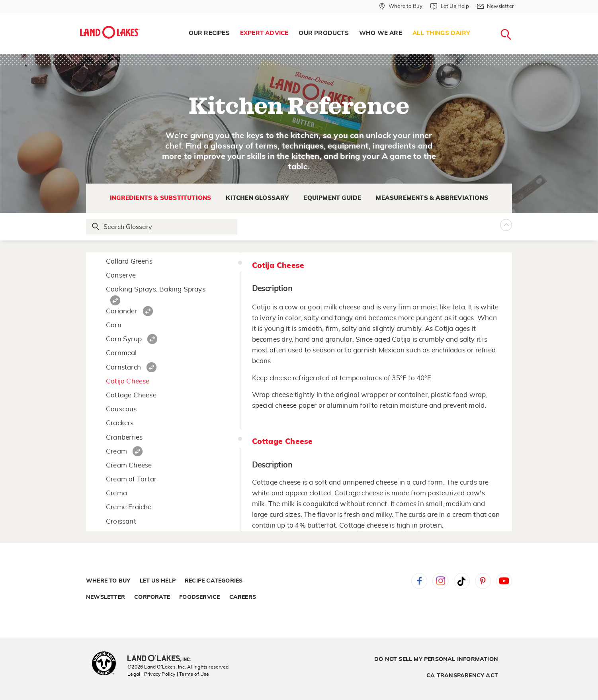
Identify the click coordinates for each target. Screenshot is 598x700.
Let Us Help (158, 581)
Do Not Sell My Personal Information (436, 659)
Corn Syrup (124, 339)
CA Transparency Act (462, 676)
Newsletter (106, 597)
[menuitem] (209, 33)
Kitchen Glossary (257, 198)
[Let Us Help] (449, 6)
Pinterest (483, 581)
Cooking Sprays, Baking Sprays (156, 289)
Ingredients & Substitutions (160, 198)
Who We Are (381, 33)
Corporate (152, 597)
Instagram (440, 581)
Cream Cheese (129, 465)
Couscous (121, 409)
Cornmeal (121, 353)
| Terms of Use (193, 674)
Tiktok (462, 581)
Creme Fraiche (129, 507)
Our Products (323, 33)
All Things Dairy (441, 33)
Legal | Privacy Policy (151, 674)
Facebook (419, 581)
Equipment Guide (332, 198)
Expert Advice (264, 33)
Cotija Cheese (128, 381)
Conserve (121, 275)
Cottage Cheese (131, 395)
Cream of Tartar (131, 479)
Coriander (122, 311)
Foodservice (199, 597)
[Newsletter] (495, 6)
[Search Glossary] (162, 227)
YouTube (504, 581)
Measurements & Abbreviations (432, 198)
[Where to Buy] (401, 6)
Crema (116, 493)
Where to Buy (108, 581)
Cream (116, 451)
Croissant (121, 521)
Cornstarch (123, 367)
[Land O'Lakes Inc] (162, 659)
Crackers (120, 423)
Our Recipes (209, 33)
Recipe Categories (214, 581)
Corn (114, 325)
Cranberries (124, 437)
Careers (243, 597)
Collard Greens (129, 261)
